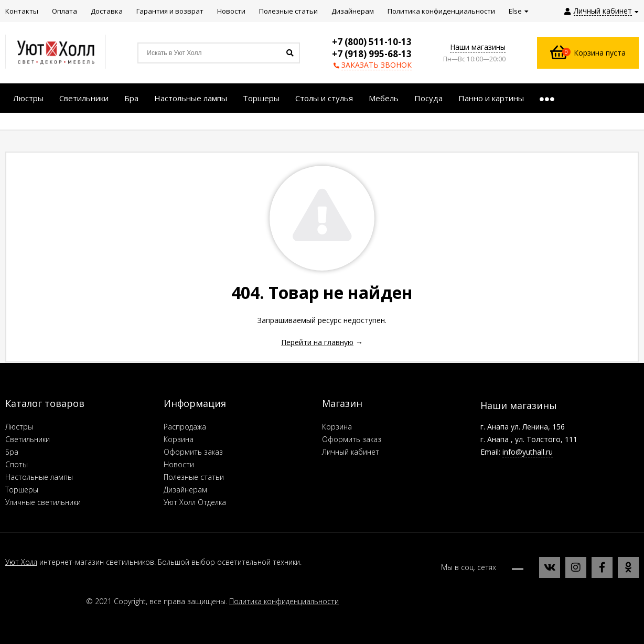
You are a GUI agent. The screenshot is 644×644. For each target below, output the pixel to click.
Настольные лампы (39, 477)
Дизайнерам (185, 490)
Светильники (28, 439)
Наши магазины (478, 47)
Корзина (179, 439)
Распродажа (185, 427)
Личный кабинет (351, 452)
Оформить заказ (193, 452)
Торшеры (22, 490)
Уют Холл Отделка (195, 502)
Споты (17, 464)
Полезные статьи (194, 477)
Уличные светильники (43, 502)
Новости (179, 464)
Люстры (19, 427)
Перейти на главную (317, 342)
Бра (12, 452)
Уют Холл (21, 562)
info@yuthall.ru (528, 452)
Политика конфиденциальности (284, 601)
